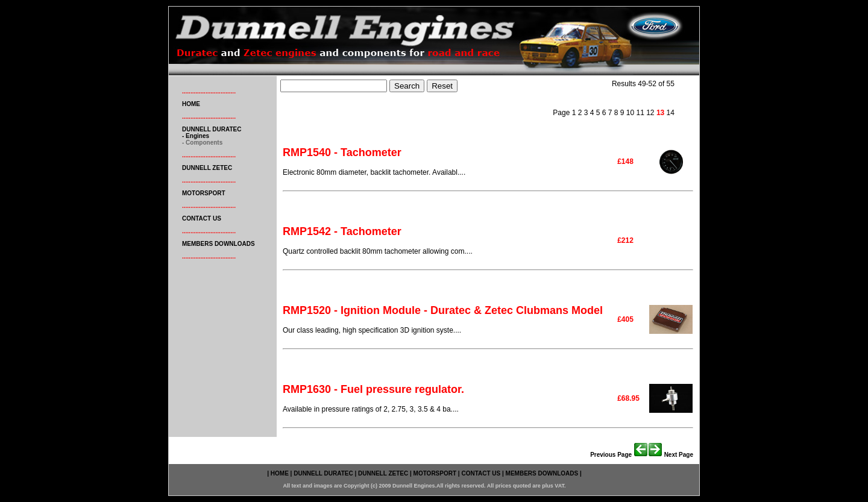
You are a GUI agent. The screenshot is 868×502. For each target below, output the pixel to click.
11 (639, 113)
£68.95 (628, 398)
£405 (625, 319)
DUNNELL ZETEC (207, 168)
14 (671, 113)
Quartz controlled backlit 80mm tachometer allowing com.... (378, 251)
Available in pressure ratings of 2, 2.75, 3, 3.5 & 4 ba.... (371, 409)
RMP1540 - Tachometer (342, 152)
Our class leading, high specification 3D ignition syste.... (372, 330)
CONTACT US (202, 218)
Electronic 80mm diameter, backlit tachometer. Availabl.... (374, 172)
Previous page (619, 455)
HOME (191, 104)
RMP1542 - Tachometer (342, 231)
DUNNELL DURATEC (212, 129)
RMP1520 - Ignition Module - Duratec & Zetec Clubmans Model (443, 310)
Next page (671, 455)
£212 (625, 240)
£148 (625, 162)
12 (649, 113)
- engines (196, 136)
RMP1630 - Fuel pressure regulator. (373, 389)
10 (629, 113)
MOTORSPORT (203, 193)
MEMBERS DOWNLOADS (219, 244)
